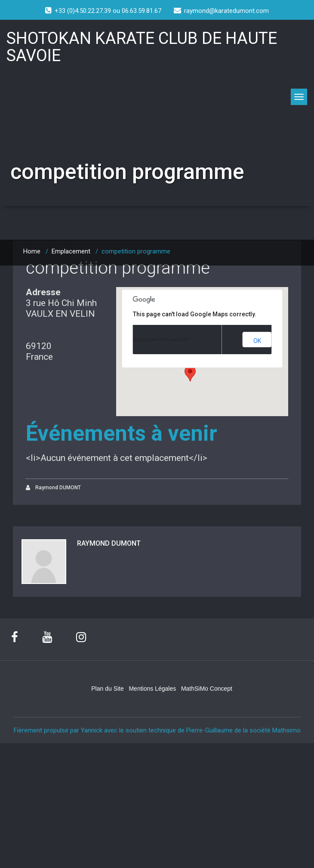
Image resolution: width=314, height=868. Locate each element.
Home (32, 251)
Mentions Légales (152, 688)
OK (257, 341)
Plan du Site (108, 688)
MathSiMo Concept (207, 688)
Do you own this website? (162, 340)
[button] (190, 374)
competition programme (118, 268)
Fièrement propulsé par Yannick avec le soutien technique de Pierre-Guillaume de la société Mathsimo (157, 730)
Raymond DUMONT (53, 488)
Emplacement (71, 251)
